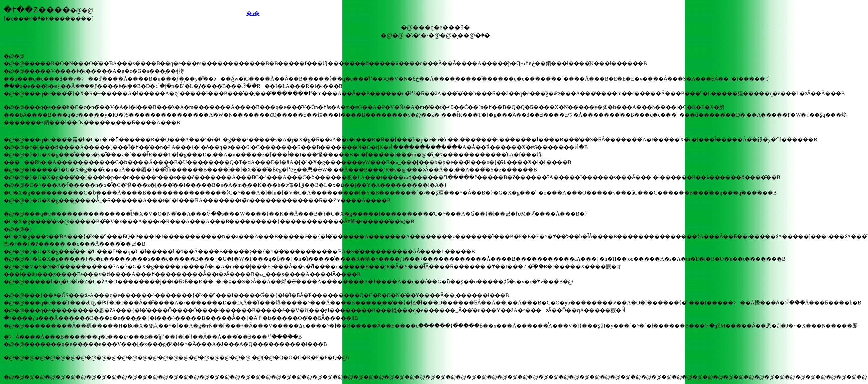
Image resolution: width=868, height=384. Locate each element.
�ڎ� (253, 13)
